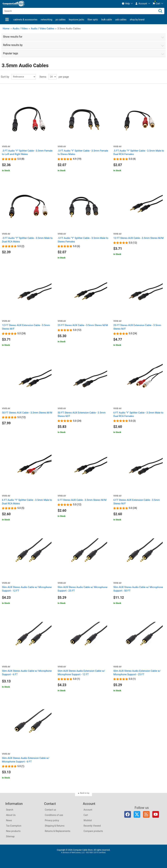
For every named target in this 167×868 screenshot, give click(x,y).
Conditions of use (54, 815)
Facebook (128, 814)
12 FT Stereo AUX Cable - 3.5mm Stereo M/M (139, 238)
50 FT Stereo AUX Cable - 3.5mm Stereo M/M (27, 413)
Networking (47, 20)
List (164, 77)
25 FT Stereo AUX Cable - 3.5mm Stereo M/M (83, 325)
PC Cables (61, 20)
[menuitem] (128, 4)
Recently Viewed (92, 826)
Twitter (137, 814)
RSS (146, 814)
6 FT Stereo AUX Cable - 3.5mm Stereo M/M (82, 500)
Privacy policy (52, 820)
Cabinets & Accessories (25, 20)
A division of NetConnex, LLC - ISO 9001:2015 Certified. (83, 853)
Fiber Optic (93, 20)
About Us (11, 815)
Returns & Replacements (58, 831)
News (9, 820)
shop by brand (137, 20)
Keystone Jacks (76, 20)
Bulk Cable (107, 20)
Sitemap (10, 836)
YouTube (156, 814)
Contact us (50, 810)
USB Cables (121, 20)
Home (6, 29)
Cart (86, 815)
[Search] (160, 11)
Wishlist (88, 820)
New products (13, 831)
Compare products (93, 831)
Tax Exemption (14, 826)
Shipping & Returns (55, 826)
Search (10, 810)
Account (88, 810)
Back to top (85, 793)
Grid (158, 77)
